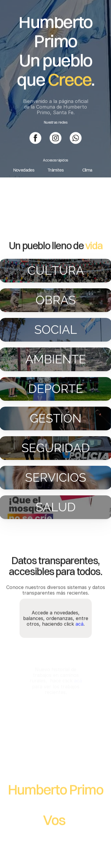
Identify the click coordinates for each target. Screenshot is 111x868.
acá (79, 629)
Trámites (55, 170)
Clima (87, 170)
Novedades (24, 170)
